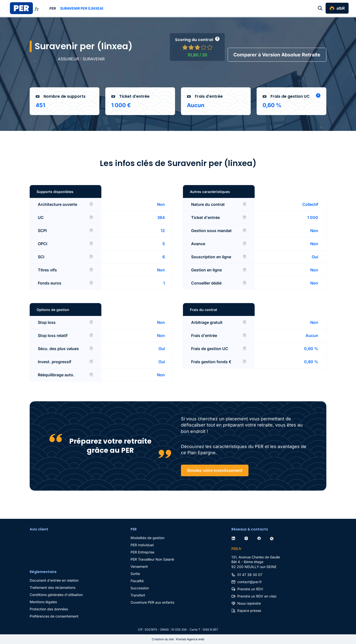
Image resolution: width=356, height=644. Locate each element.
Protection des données (49, 609)
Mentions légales (43, 602)
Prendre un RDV (250, 589)
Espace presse (249, 610)
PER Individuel (142, 545)
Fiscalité (137, 581)
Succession (140, 588)
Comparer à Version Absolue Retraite (276, 55)
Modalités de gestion (147, 538)
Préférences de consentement (54, 616)
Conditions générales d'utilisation (56, 595)
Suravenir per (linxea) (82, 8)
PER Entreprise (142, 552)
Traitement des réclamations (53, 587)
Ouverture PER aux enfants (152, 602)
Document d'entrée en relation (54, 580)
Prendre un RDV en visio (257, 596)
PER (53, 8)
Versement (139, 566)
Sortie (135, 574)
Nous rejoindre (249, 603)
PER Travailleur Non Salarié (152, 559)
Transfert (138, 595)
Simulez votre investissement (215, 471)
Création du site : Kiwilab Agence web (178, 639)
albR (341, 8)
